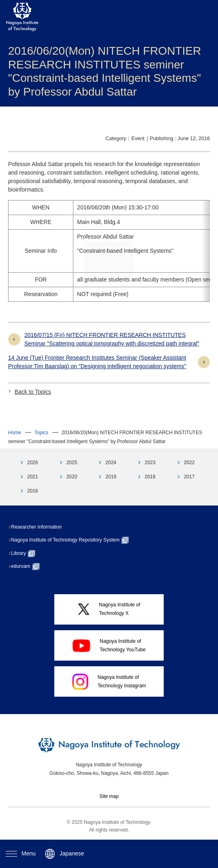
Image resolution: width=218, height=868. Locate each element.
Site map (109, 796)
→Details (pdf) (175, 265)
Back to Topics (33, 392)
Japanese (65, 854)
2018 (150, 477)
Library (27, 554)
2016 (33, 491)
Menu (21, 853)
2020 (72, 477)
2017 (189, 477)
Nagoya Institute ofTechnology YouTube (109, 645)
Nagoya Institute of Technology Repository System (74, 540)
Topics (41, 433)
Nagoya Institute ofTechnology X (109, 609)
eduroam (29, 567)
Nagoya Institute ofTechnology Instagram (109, 682)
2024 (111, 463)
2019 (111, 477)
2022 (189, 463)
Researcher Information (40, 527)
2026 (33, 463)
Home (15, 433)
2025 (72, 463)
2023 (150, 463)
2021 (33, 477)
